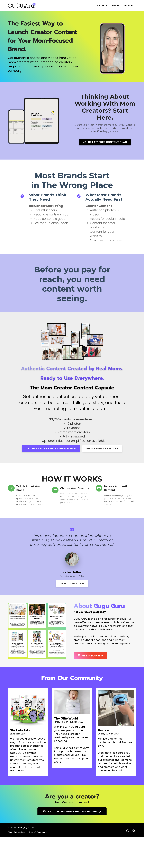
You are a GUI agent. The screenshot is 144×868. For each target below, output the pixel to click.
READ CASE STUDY (72, 584)
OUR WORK (128, 6)
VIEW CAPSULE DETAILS (102, 449)
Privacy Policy (20, 832)
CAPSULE (115, 6)
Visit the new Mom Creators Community (72, 811)
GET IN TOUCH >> (90, 656)
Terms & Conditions (38, 832)
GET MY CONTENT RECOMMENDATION (51, 449)
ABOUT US (102, 6)
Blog (10, 832)
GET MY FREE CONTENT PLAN (105, 142)
